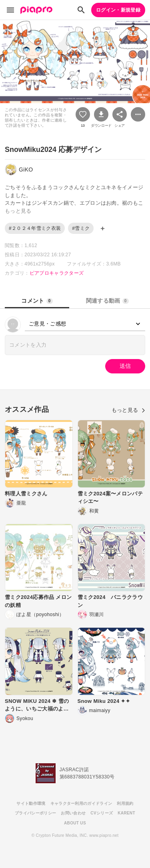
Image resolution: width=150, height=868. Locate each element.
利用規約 (125, 803)
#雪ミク (81, 228)
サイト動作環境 (31, 803)
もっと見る (128, 410)
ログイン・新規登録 (118, 10)
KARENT (126, 813)
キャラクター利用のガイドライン (81, 803)
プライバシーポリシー (35, 813)
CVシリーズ (102, 813)
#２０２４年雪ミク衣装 (35, 228)
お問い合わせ (73, 813)
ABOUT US (75, 823)
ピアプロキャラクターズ (57, 273)
